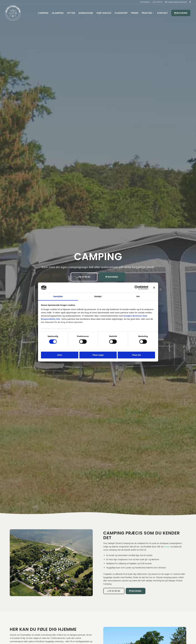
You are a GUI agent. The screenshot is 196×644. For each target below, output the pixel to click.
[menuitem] (145, 2)
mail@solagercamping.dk (176, 2)
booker (167, 547)
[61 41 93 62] (84, 277)
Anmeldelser (145, 2)
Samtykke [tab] (58, 296)
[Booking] (112, 277)
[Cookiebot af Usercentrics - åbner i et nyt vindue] (137, 288)
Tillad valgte (98, 355)
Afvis (60, 355)
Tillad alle (136, 355)
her (70, 329)
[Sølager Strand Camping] (13, 13)
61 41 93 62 (158, 2)
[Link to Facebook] (190, 2)
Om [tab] (138, 296)
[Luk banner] (154, 288)
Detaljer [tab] (98, 296)
